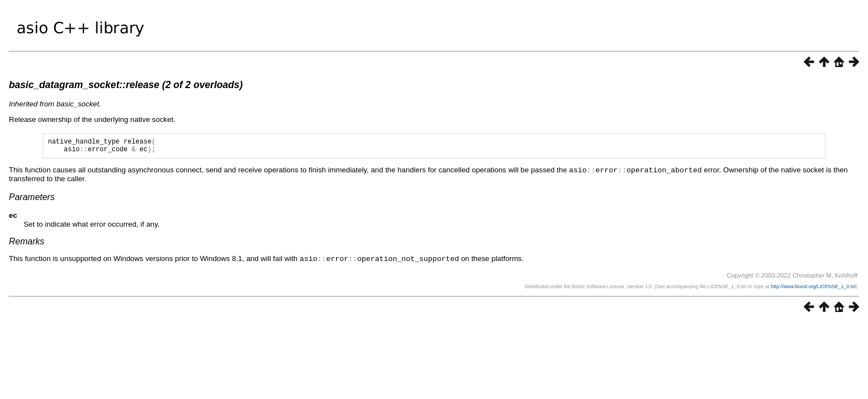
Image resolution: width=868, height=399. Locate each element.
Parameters (32, 200)
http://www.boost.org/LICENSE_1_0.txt (813, 289)
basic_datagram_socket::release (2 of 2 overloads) (126, 85)
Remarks (27, 244)
